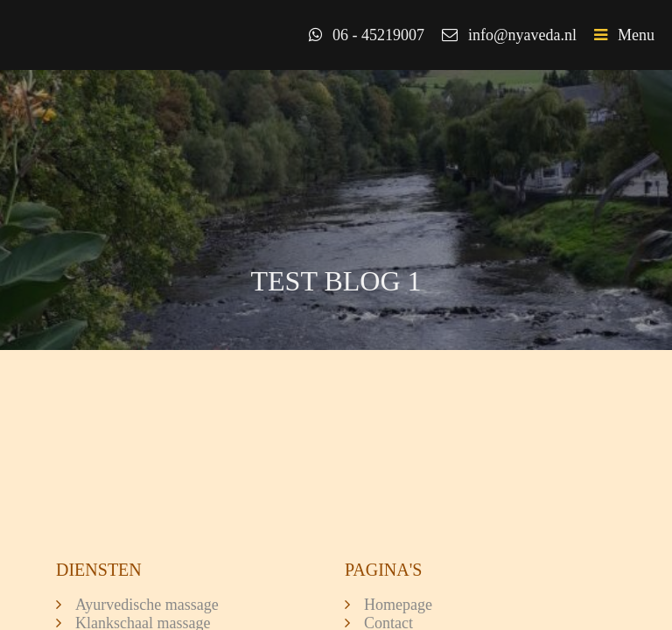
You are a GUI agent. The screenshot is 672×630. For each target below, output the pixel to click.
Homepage (398, 605)
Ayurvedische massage (147, 605)
